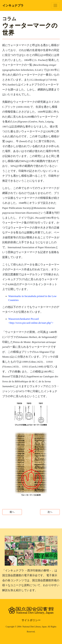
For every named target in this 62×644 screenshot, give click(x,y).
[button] (31, 414)
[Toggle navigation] (55, 5)
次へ (50, 512)
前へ (12, 512)
